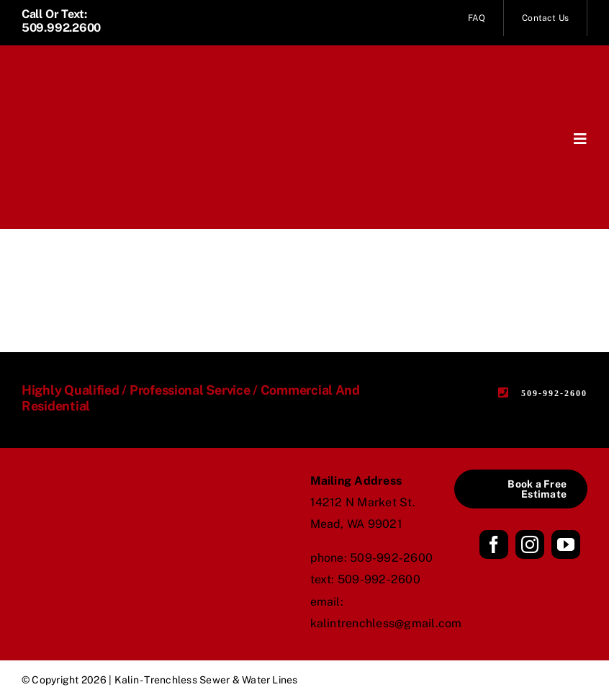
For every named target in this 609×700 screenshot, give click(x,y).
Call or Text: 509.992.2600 (61, 21)
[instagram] (530, 544)
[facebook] (494, 544)
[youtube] (566, 544)
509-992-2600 (391, 558)
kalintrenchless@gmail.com (386, 623)
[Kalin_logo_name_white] (94, 72)
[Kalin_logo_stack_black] (88, 486)
